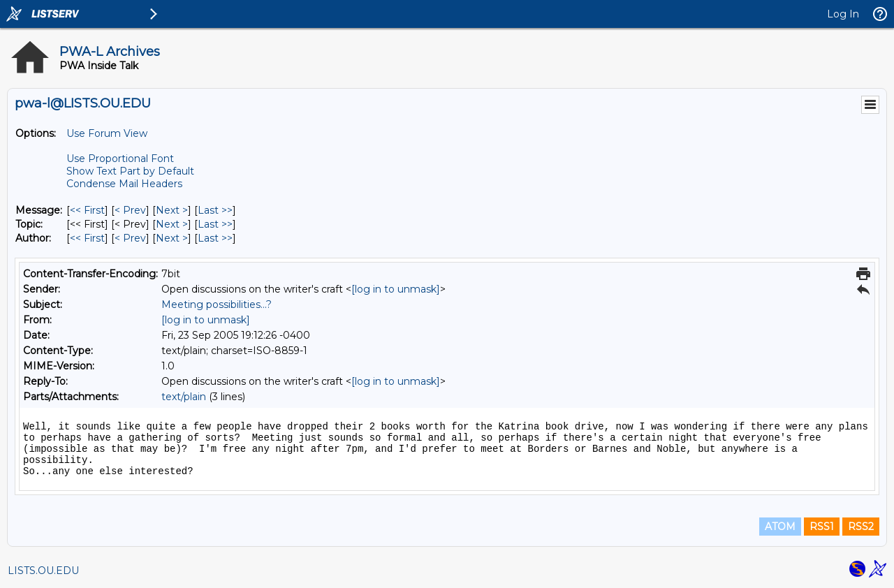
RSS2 (861, 527)
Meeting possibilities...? (217, 304)
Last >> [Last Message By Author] (215, 238)
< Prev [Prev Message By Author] (130, 238)
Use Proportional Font (120, 159)
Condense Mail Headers (124, 184)
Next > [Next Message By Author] (172, 238)
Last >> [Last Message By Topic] (215, 224)
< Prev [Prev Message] (130, 210)
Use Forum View (107, 133)
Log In (843, 14)
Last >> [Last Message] (215, 210)
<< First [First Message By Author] (87, 238)
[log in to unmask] (396, 289)
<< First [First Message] (87, 210)
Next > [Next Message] (172, 210)
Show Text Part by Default (130, 171)
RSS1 (822, 527)
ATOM (780, 527)
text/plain (184, 397)
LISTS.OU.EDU (43, 571)
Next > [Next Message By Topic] (172, 224)
